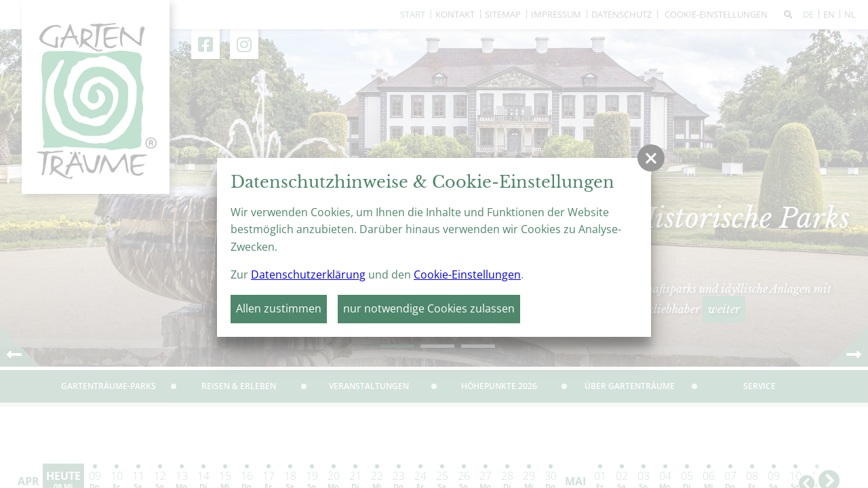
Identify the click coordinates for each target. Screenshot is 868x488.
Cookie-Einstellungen (467, 274)
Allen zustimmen (279, 308)
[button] (651, 158)
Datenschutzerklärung (308, 274)
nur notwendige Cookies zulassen (429, 308)
